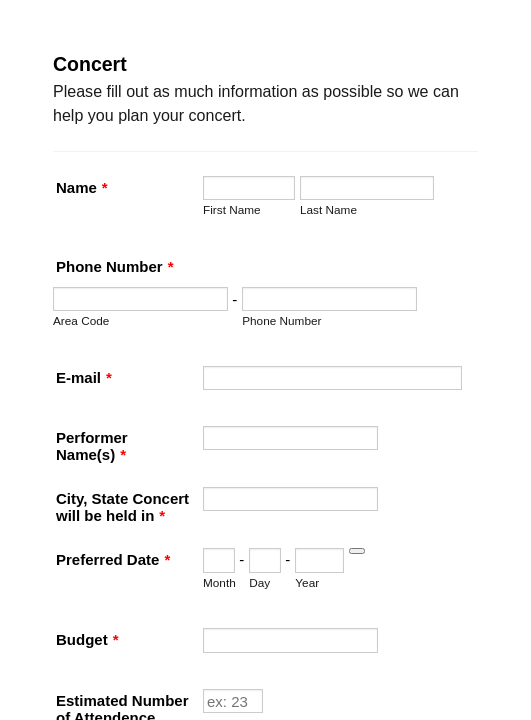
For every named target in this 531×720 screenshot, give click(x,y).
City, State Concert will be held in (167, 605)
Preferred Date (101, 693)
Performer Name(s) (117, 517)
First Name (70, 226)
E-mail (72, 429)
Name (70, 172)
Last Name (69, 269)
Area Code (69, 376)
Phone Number (103, 322)
